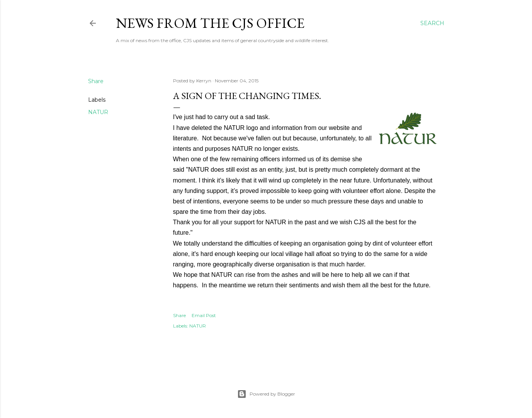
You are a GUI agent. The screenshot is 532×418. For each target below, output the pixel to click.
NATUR (98, 112)
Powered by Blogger (266, 394)
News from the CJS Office (210, 23)
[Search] (432, 23)
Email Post (204, 315)
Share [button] (96, 81)
